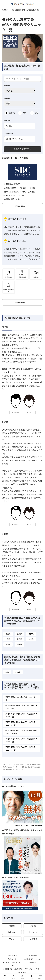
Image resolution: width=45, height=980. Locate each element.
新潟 (7, 672)
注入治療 (12, 932)
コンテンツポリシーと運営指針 (12, 964)
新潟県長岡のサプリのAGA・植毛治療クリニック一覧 (21, 740)
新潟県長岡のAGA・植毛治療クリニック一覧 (21, 699)
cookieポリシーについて (33, 959)
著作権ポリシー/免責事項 (12, 969)
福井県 (31, 634)
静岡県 (8, 644)
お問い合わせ (12, 956)
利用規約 (33, 962)
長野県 (20, 639)
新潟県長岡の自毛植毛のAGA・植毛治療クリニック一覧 (21, 748)
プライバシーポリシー (33, 969)
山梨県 (8, 639)
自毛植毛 (33, 939)
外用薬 (33, 926)
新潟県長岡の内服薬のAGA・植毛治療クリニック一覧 (21, 707)
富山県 (8, 634)
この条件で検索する (22, 149)
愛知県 (20, 644)
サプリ (12, 939)
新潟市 (18, 672)
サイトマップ (22, 972)
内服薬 (12, 926)
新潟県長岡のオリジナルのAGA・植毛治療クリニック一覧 (21, 732)
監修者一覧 (12, 959)
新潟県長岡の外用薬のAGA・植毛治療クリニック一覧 (21, 715)
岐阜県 (31, 639)
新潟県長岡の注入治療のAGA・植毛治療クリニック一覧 (21, 724)
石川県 (20, 634)
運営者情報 (33, 956)
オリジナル (33, 932)
